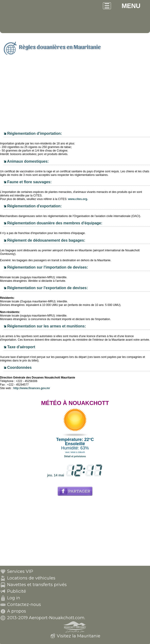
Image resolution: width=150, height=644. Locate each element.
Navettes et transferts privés (37, 585)
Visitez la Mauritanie (79, 636)
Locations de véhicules (31, 578)
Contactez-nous (24, 605)
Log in (14, 598)
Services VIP (20, 571)
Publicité (17, 591)
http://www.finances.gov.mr (32, 388)
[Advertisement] (75, 95)
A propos (17, 611)
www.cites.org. (78, 199)
